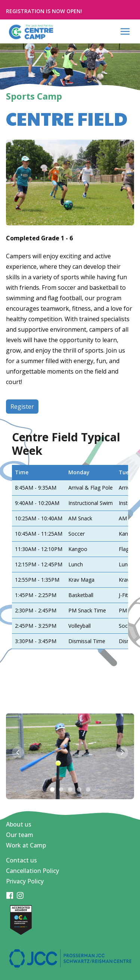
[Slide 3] (70, 789)
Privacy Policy (25, 881)
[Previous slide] (18, 752)
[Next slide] (122, 752)
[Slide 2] (61, 789)
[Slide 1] (52, 789)
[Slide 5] (88, 789)
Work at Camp (26, 845)
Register (22, 407)
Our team (20, 835)
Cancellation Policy (32, 871)
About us (19, 824)
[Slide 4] (79, 789)
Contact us (21, 860)
